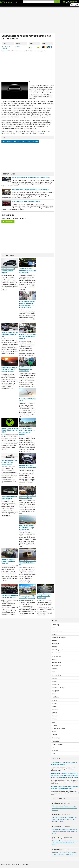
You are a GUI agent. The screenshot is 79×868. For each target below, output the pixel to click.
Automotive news (58, 631)
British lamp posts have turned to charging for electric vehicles (26, 369)
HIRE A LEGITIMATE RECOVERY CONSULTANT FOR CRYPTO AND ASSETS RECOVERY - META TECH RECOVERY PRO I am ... (65, 820)
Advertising (56, 625)
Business (9, 141)
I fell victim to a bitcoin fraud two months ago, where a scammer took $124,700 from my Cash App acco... (65, 808)
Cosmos (55, 647)
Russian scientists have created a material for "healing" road (44, 596)
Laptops (55, 678)
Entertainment (57, 656)
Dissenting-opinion (58, 650)
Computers (56, 644)
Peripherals (56, 697)
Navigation (56, 691)
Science (55, 719)
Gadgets (55, 659)
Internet (55, 669)
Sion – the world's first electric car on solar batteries (8, 271)
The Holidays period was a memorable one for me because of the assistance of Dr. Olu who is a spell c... (65, 831)
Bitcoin (54, 634)
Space (54, 732)
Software (55, 725)
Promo (54, 703)
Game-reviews (57, 666)
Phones (55, 700)
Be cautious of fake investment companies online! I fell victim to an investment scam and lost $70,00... (65, 843)
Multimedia (56, 684)
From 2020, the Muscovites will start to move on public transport (27, 337)
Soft (54, 722)
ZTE (54, 754)
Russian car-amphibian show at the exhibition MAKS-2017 (8, 561)
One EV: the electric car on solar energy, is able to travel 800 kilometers (9, 369)
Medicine (55, 681)
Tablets (55, 735)
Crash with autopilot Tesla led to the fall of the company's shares (9, 462)
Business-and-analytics (59, 637)
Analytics (16, 141)
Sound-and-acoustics (59, 728)
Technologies (56, 738)
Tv (53, 747)
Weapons (55, 750)
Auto (4, 141)
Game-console (57, 662)
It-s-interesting (57, 675)
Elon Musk (35, 141)
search (57, 2)
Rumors (55, 716)
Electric (28, 141)
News (54, 694)
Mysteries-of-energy (58, 687)
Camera (55, 640)
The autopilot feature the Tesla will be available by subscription (31, 178)
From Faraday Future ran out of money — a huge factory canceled (27, 528)
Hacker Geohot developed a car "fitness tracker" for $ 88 (28, 563)
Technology (56, 741)
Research (55, 710)
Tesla (22, 141)
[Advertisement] (39, 18)
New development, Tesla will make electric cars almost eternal (31, 190)
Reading (55, 706)
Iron (54, 672)
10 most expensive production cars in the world (26, 201)
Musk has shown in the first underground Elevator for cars (10, 334)
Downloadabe (57, 653)
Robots (55, 713)
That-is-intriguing (57, 744)
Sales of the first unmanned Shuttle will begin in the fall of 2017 (10, 430)
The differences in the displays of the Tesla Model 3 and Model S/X (27, 271)
